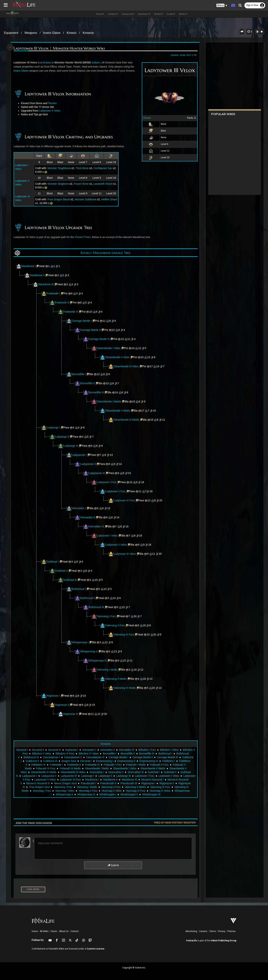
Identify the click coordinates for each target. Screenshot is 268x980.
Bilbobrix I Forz (147, 750)
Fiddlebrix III (39, 765)
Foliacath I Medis (136, 765)
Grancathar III (136, 772)
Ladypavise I (79, 455)
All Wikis (44, 931)
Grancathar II (116, 772)
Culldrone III (50, 761)
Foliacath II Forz (159, 765)
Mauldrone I (29, 266)
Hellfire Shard (109, 199)
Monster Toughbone (59, 168)
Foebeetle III (71, 312)
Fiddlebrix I (168, 761)
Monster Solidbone (86, 199)
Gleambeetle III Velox (126, 366)
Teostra (52, 103)
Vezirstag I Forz (42, 791)
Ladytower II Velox (50, 111)
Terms (213, 931)
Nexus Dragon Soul (65, 783)
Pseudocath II (108, 783)
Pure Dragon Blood (59, 199)
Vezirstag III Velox (160, 791)
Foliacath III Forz (46, 768)
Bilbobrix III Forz (65, 754)
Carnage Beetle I (82, 321)
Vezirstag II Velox (112, 791)
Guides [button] (171, 14)
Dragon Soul (69, 761)
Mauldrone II (37, 275)
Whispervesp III (98, 661)
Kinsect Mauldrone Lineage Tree (106, 253)
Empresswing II (126, 761)
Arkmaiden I (79, 508)
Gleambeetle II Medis (118, 411)
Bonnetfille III (96, 392)
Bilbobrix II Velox (42, 754)
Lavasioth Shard (103, 184)
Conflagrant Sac (103, 168)
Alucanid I (22, 750)
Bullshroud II (88, 598)
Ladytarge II (62, 437)
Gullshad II (62, 571)
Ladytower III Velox (125, 554)
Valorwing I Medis (104, 670)
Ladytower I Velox (107, 536)
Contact (75, 931)
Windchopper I (108, 794)
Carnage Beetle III (99, 339)
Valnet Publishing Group (224, 941)
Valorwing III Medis (125, 688)
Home (35, 931)
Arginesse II (62, 705)
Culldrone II (32, 761)
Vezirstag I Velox (65, 791)
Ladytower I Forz (107, 482)
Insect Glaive (52, 33)
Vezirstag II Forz (88, 791)
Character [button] (128, 14)
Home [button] (100, 14)
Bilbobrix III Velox (88, 754)
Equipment (11, 33)
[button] (222, 5)
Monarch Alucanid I (152, 780)
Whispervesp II (89, 651)
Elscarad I (86, 761)
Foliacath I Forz (113, 765)
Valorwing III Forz (124, 634)
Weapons (31, 33)
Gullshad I (53, 562)
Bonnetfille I (79, 374)
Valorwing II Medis (113, 679)
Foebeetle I (53, 293)
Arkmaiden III (96, 526)
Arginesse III (71, 714)
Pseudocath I (88, 783)
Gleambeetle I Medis (109, 401)
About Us (64, 931)
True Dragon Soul (39, 787)
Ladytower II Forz (116, 491)
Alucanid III (54, 750)
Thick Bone (82, 168)
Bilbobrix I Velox (169, 750)
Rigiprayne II (167, 783)
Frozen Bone (81, 184)
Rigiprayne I (148, 783)
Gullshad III (70, 580)
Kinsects (88, 33)
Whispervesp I (80, 642)
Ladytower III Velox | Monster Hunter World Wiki (59, 48)
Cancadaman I (51, 757)
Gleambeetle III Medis (127, 420)
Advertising (191, 931)
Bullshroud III (96, 607)
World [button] (159, 14)
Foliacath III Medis (70, 768)
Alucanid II (38, 750)
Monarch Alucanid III (38, 783)
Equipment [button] (144, 14)
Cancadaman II (73, 757)
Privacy (222, 931)
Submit (113, 865)
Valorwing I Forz (103, 616)
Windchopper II (129, 794)
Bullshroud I (79, 589)
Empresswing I (105, 761)
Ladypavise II (88, 464)
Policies (232, 931)
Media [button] (183, 14)
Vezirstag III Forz (136, 791)
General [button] (113, 14)
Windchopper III (151, 794)
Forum (54, 931)
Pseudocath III (129, 783)
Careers (203, 931)
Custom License (95, 949)
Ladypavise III (97, 473)
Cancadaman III (95, 757)
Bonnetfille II (88, 383)
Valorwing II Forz (112, 625)
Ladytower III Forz (124, 500)
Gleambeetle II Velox (118, 357)
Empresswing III (149, 761)
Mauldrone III (46, 284)
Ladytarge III (71, 446)
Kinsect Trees (83, 237)
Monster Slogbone (58, 184)
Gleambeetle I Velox (109, 348)
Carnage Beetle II (91, 330)
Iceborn (96, 62)
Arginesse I (50, 696)
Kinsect (71, 33)
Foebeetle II (62, 303)
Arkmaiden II (88, 517)
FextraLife (192, 941)
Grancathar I (97, 772)
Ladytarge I (53, 428)
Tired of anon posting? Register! (175, 823)
